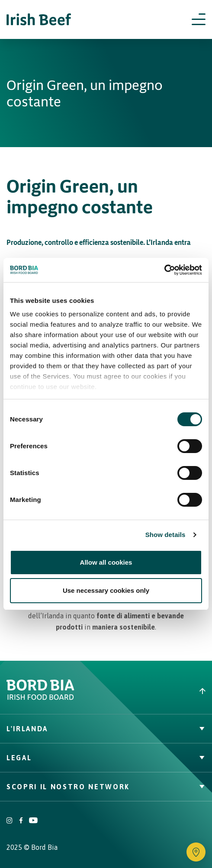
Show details (165, 535)
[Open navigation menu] (199, 19)
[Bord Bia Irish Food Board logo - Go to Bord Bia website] (40, 698)
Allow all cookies (106, 562)
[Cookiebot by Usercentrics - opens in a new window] (164, 270)
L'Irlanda (106, 729)
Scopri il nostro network (106, 787)
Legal (106, 758)
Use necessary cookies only (106, 590)
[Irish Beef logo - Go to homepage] (39, 20)
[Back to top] (159, 691)
